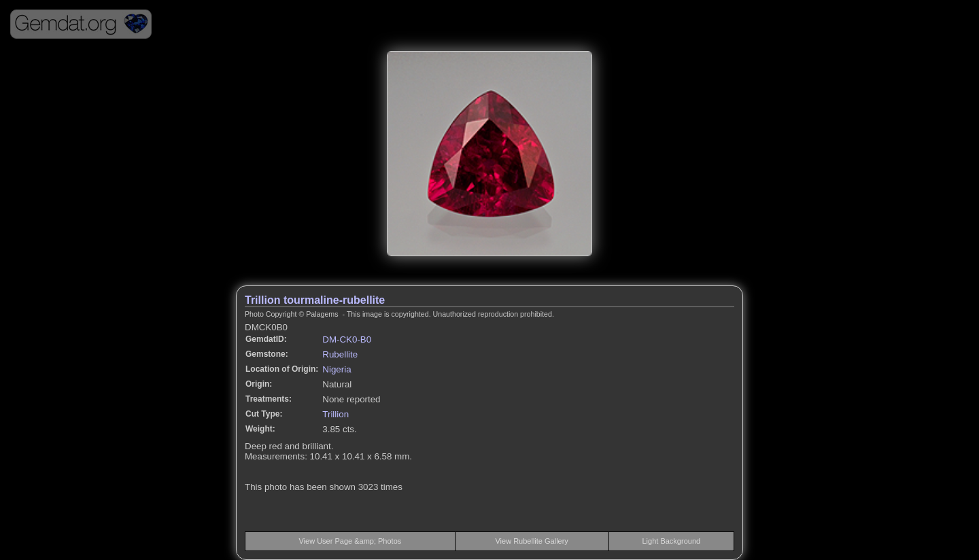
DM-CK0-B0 (347, 339)
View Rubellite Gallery (531, 541)
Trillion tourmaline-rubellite (315, 300)
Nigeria (337, 369)
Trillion (336, 414)
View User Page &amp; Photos (350, 541)
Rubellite (340, 354)
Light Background (672, 541)
